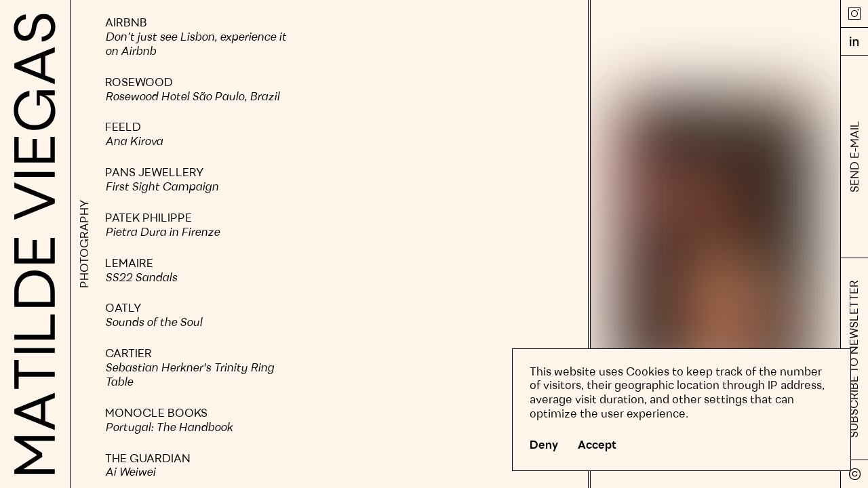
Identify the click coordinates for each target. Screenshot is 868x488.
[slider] (197, 422)
